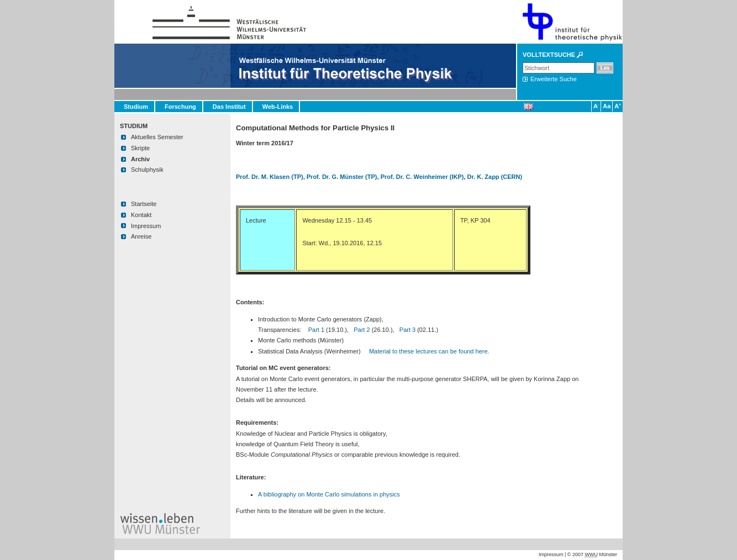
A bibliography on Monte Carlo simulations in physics (329, 494)
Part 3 (407, 330)
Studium (136, 107)
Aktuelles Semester (157, 137)
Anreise (141, 236)
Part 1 (316, 330)
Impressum (146, 226)
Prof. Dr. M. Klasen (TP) (270, 177)
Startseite (144, 204)
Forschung (180, 107)
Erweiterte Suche (554, 79)
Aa (606, 106)
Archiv (140, 159)
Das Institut (229, 107)
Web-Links (278, 107)
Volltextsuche (549, 55)
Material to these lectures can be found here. (429, 351)
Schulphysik (147, 170)
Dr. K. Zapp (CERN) (495, 177)
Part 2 (362, 330)
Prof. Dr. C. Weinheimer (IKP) (422, 177)
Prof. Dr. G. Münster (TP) (342, 177)
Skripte (140, 148)
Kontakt (141, 215)
